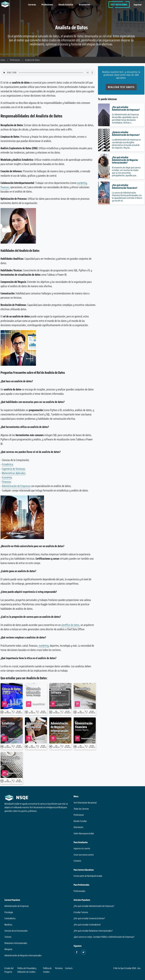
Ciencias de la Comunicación (16, 931)
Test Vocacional (119, 5)
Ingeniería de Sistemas (13, 469)
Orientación (85, 5)
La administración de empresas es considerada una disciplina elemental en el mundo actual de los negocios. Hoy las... (126, 144)
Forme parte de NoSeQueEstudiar (88, 876)
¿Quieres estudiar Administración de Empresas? (126, 133)
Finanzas (6, 482)
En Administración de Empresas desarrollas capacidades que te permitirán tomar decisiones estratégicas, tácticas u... (125, 119)
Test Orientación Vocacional (85, 803)
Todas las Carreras (81, 809)
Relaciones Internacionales (16, 943)
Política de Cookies (47, 970)
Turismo (8, 937)
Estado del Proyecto (9, 970)
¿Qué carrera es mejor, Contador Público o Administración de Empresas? (104, 937)
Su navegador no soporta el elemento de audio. (48, 73)
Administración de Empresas (16, 486)
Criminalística (10, 918)
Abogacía (8, 949)
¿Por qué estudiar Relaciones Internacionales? (93, 931)
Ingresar (138, 5)
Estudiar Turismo (81, 912)
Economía (7, 477)
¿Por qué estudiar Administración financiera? (125, 186)
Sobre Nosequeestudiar (84, 833)
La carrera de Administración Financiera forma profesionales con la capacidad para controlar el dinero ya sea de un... (127, 197)
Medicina (8, 925)
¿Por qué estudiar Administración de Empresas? (126, 108)
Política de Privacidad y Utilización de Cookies (27, 970)
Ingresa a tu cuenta (82, 848)
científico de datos (70, 625)
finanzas (5, 187)
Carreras (32, 5)
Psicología (9, 912)
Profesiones (47, 5)
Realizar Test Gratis (121, 87)
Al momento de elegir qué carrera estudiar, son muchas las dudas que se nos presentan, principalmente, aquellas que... (126, 172)
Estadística (7, 464)
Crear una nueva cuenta (84, 855)
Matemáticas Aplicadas (14, 473)
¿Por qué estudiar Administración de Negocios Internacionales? (125, 160)
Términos (59, 968)
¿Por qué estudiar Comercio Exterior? (89, 918)
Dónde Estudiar (66, 5)
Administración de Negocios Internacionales (23, 955)
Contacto (77, 861)
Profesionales (79, 891)
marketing (82, 183)
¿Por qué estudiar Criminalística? (87, 925)
